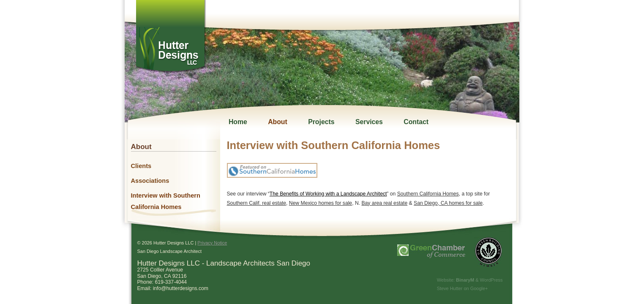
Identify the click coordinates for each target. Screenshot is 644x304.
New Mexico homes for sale (321, 203)
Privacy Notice (212, 243)
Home (238, 122)
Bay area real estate (384, 203)
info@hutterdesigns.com (181, 288)
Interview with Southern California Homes (166, 201)
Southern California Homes (428, 194)
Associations (150, 181)
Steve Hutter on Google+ (463, 288)
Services (369, 122)
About (278, 122)
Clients (141, 166)
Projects (321, 122)
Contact (416, 122)
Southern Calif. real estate (257, 203)
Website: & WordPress (470, 280)
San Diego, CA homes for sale (448, 203)
